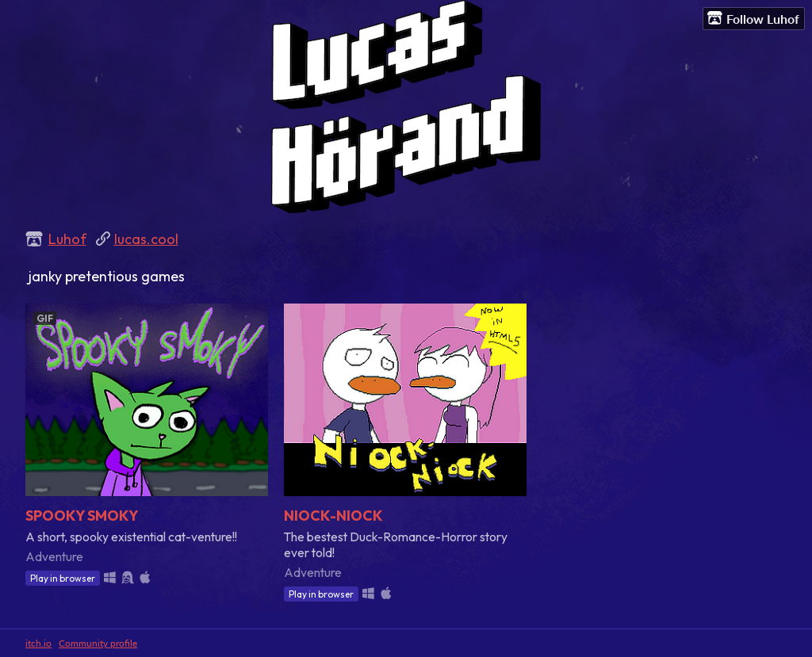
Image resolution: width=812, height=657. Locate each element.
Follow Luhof (753, 18)
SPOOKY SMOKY (82, 516)
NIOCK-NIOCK (333, 516)
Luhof (67, 239)
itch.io (38, 643)
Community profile (98, 643)
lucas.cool (146, 239)
